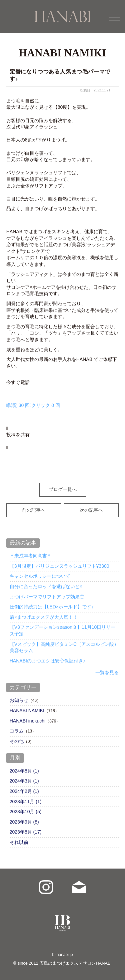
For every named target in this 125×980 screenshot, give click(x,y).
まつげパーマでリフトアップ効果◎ (47, 597)
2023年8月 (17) (26, 832)
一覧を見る (107, 672)
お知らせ (19, 700)
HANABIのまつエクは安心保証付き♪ (47, 661)
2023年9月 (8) (24, 822)
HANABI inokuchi (27, 721)
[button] (63, 425)
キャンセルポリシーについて (40, 576)
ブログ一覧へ (63, 489)
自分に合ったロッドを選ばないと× (46, 586)
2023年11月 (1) (26, 802)
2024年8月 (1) (24, 771)
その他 (17, 741)
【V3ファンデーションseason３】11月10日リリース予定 (62, 630)
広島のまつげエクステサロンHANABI (75, 963)
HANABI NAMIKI (27, 710)
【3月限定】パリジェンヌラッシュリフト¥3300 (59, 566)
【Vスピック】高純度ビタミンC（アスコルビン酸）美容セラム (64, 647)
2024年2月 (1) (24, 791)
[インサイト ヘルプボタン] (33, 405)
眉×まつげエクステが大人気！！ (44, 617)
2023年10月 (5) (26, 812)
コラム (17, 731)
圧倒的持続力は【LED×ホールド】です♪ (52, 607)
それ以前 (19, 842)
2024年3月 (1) (24, 781)
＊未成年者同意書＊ (31, 556)
